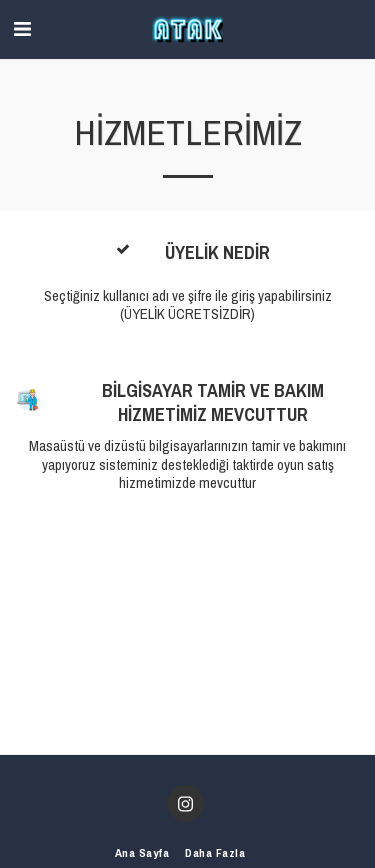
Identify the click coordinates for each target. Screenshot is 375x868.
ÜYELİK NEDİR (217, 253)
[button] (22, 28)
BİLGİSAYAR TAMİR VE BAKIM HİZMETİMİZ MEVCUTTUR (213, 403)
